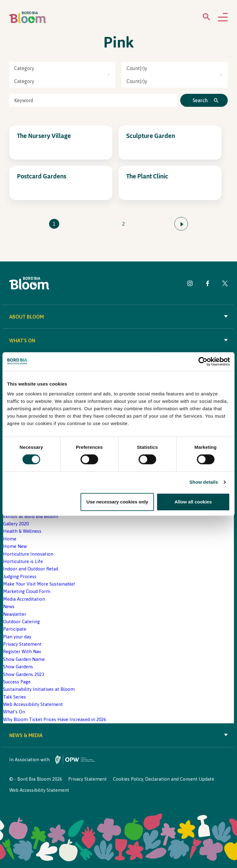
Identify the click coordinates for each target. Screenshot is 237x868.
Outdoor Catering (21, 622)
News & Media (118, 735)
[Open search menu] (206, 18)
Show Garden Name (24, 659)
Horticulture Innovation (28, 554)
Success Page (17, 682)
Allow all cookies (193, 502)
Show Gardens (18, 667)
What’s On (14, 712)
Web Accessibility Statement (33, 704)
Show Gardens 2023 (24, 674)
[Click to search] (204, 100)
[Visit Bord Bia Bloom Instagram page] (190, 284)
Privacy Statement (22, 644)
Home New (15, 546)
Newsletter (15, 614)
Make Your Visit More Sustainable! (39, 584)
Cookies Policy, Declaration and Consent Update (164, 779)
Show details (204, 482)
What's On (118, 340)
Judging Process (20, 576)
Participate (15, 629)
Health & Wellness (22, 531)
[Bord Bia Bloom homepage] (28, 17)
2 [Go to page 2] (124, 224)
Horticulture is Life (23, 561)
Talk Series (15, 697)
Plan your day (17, 637)
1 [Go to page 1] (54, 224)
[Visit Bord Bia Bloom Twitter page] (225, 284)
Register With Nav (22, 651)
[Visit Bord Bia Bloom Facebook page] (208, 284)
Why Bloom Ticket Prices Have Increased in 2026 (55, 719)
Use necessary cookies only (117, 502)
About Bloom (118, 317)
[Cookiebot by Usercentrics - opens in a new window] (203, 361)
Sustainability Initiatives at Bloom (39, 689)
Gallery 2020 (16, 524)
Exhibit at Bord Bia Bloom (31, 516)
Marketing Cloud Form (27, 591)
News (9, 606)
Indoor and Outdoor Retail (31, 569)
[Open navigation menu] (223, 18)
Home (10, 539)
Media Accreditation (24, 599)
